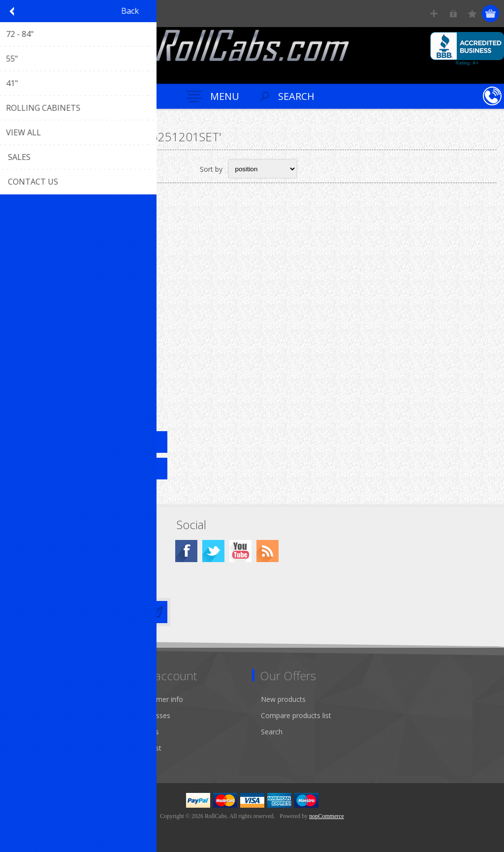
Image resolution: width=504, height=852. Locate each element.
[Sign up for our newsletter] (77, 612)
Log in (453, 14)
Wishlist (149, 748)
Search (272, 732)
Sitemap (27, 699)
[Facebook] (186, 551)
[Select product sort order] (263, 169)
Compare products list (296, 715)
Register (434, 14)
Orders (148, 732)
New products (283, 699)
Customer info (160, 699)
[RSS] (268, 551)
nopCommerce (327, 816)
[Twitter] (213, 551)
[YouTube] (240, 551)
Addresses (154, 715)
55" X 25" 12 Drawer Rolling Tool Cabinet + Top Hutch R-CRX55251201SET (89, 368)
